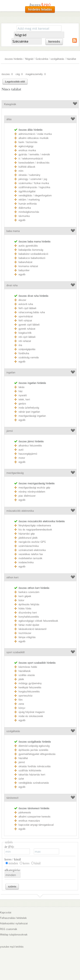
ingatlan (11, 372)
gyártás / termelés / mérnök (34, 154)
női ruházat (25, 341)
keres (26, 863)
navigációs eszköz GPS (32, 542)
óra (20, 345)
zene (21, 704)
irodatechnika (26, 562)
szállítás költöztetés (30, 770)
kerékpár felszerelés (30, 687)
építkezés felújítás (29, 604)
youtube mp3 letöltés (12, 947)
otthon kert (12, 577)
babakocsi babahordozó (32, 258)
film (21, 700)
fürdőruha (24, 353)
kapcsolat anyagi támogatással (36, 825)
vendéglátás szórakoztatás (34, 783)
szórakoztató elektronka (32, 550)
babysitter (24, 270)
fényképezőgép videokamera (35, 525)
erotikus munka (27, 150)
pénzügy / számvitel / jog (33, 179)
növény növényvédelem (32, 492)
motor (22, 458)
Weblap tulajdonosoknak (14, 935)
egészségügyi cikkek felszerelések (38, 621)
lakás (22, 387)
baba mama (13, 231)
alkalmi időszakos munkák (34, 138)
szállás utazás (27, 675)
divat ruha (12, 285)
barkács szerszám (29, 592)
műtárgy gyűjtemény (30, 683)
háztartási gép (27, 534)
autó (21, 450)
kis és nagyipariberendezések (35, 530)
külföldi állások (27, 167)
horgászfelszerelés (29, 692)
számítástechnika (29, 546)
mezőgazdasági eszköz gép (34, 488)
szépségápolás (27, 349)
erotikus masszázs (29, 821)
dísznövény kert (28, 613)
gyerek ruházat (27, 329)
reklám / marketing (29, 200)
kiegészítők (25, 333)
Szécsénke (42, 59)
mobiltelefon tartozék (30, 558)
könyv (22, 708)
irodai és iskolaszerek (31, 716)
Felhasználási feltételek (13, 918)
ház (21, 391)
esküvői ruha (26, 304)
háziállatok (25, 671)
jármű (10, 431)
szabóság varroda (29, 357)
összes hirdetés (14, 59)
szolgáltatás (57, 59)
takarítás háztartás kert (32, 775)
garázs (22, 404)
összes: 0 (7, 74)
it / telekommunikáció (31, 159)
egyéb (22, 220)
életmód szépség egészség (34, 746)
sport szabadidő (16, 652)
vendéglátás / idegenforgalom (35, 195)
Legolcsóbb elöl (15, 82)
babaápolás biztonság (31, 250)
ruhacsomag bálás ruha (32, 312)
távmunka (24, 216)
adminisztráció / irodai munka (35, 134)
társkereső (12, 798)
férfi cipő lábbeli (27, 308)
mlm (21, 171)
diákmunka (25, 208)
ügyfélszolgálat (27, 191)
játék (21, 679)
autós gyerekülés (28, 246)
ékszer (22, 300)
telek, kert (24, 399)
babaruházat (25, 262)
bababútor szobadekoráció (33, 254)
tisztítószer (25, 633)
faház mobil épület (29, 625)
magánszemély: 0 (36, 74)
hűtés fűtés (25, 608)
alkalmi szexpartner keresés (35, 817)
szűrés (12, 887)
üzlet (21, 779)
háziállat (71, 59)
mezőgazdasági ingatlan (32, 416)
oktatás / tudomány (29, 175)
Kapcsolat (6, 912)
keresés (54, 42)
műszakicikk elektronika (20, 511)
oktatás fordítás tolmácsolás (35, 766)
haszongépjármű (28, 454)
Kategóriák (10, 104)
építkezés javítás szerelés (33, 750)
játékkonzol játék (28, 538)
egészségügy (26, 146)
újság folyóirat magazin (32, 712)
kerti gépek (25, 596)
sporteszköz (26, 696)
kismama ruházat (28, 266)
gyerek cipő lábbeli (29, 325)
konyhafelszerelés (29, 617)
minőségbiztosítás (29, 212)
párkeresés (25, 812)
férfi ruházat (25, 321)
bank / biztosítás (28, 142)
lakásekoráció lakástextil (32, 629)
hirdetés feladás (40, 9)
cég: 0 (19, 74)
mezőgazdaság (15, 473)
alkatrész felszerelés (30, 446)
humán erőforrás (28, 204)
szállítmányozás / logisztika (34, 187)
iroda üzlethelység (29, 408)
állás (9, 119)
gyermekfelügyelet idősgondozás (37, 754)
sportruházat (26, 316)
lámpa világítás (27, 637)
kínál (37, 863)
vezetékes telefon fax (31, 554)
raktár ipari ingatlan (29, 412)
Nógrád (29, 59)
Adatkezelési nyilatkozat (14, 923)
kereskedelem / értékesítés (34, 163)
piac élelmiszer (27, 496)
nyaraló (23, 395)
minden (13, 863)
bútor (21, 600)
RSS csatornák (9, 929)
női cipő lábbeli (27, 337)
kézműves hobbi (28, 667)
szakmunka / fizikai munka (34, 183)
